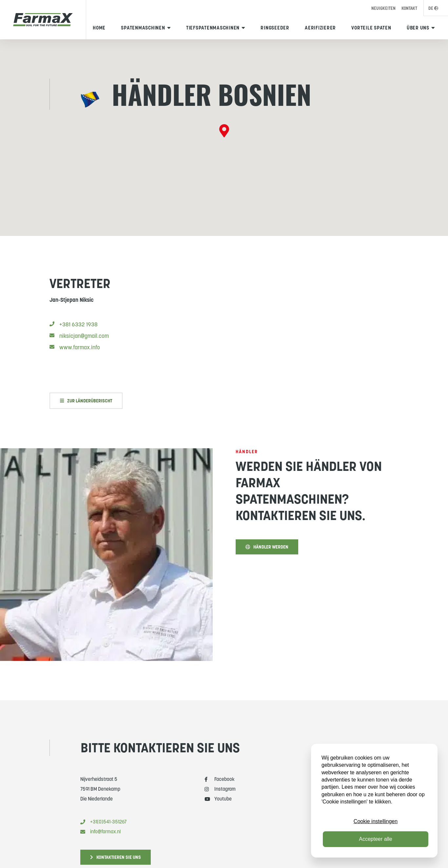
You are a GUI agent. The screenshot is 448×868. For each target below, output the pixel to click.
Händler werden (267, 551)
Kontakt (409, 8)
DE (433, 8)
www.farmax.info (75, 351)
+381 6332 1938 (74, 328)
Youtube (218, 799)
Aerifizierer (320, 28)
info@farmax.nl (100, 831)
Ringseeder (275, 28)
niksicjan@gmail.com (79, 340)
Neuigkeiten (383, 8)
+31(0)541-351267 (103, 822)
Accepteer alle (375, 839)
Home (99, 28)
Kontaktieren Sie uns (116, 857)
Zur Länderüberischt (86, 405)
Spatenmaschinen (143, 28)
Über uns (418, 28)
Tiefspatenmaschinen (213, 28)
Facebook (220, 779)
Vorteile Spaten (371, 28)
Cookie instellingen (376, 821)
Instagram (220, 789)
